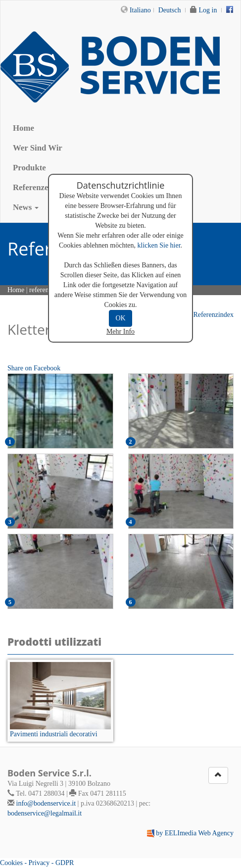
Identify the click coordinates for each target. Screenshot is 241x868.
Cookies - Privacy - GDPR (37, 863)
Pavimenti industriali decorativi (54, 734)
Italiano (140, 10)
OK (120, 318)
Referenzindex (209, 315)
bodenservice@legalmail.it (45, 813)
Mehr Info (120, 332)
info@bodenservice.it (46, 803)
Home (24, 128)
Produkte (29, 168)
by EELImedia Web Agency (195, 833)
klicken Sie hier (159, 245)
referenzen (44, 290)
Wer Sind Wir (38, 148)
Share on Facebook (34, 368)
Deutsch (170, 10)
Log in (208, 10)
